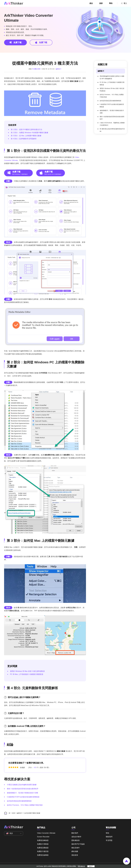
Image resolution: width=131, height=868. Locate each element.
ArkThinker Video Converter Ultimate (29, 18)
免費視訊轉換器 (43, 840)
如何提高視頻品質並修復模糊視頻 (19, 801)
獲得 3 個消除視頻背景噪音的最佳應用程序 (23, 789)
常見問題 (109, 840)
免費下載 (15, 42)
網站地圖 (75, 851)
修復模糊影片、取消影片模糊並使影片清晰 (23, 793)
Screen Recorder (43, 837)
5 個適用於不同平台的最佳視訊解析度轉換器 (23, 797)
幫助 (111, 3)
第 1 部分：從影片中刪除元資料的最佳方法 (27, 130)
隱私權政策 (76, 840)
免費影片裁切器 (43, 851)
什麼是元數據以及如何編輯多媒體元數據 (22, 785)
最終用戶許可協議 (78, 844)
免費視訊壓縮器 (43, 848)
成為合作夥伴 (76, 837)
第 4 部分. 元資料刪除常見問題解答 (24, 139)
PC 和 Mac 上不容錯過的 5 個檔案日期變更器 (27, 674)
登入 (124, 3)
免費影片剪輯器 (43, 844)
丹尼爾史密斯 (36, 69)
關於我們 (75, 833)
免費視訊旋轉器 (43, 855)
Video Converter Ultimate (46, 833)
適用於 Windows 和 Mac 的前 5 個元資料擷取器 (27, 671)
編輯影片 (59, 69)
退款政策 (75, 855)
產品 (91, 3)
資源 (101, 3)
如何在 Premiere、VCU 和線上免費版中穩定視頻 (25, 805)
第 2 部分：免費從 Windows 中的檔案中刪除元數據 (29, 133)
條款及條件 (76, 848)
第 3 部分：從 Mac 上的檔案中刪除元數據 (26, 136)
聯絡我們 (109, 837)
